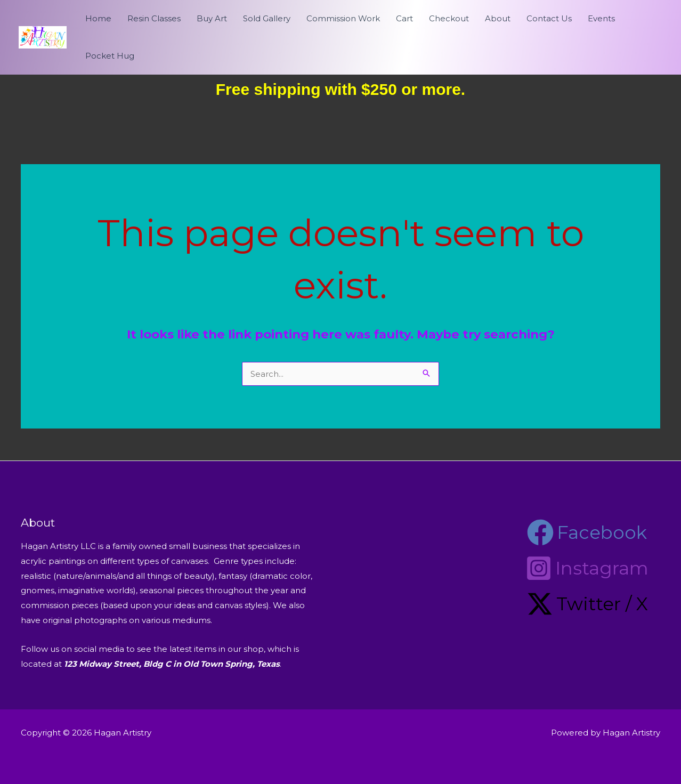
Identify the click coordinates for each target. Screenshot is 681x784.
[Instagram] (587, 568)
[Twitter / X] (587, 604)
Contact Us (549, 18)
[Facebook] (587, 532)
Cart (404, 18)
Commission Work (343, 18)
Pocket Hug (110, 56)
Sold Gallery (267, 18)
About (498, 18)
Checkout (449, 18)
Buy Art (212, 18)
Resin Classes (154, 18)
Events (601, 18)
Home (98, 18)
